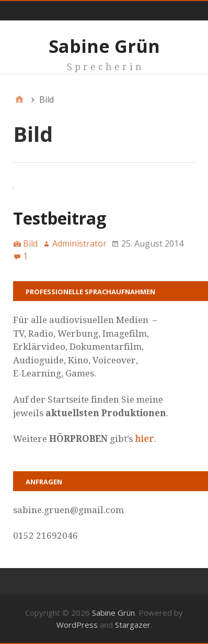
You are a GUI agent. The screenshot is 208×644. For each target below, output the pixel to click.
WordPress (77, 625)
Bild (30, 243)
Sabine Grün (104, 46)
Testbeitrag (60, 218)
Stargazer (133, 625)
